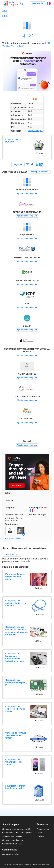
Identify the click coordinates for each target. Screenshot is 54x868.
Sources (9, 500)
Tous (5, 11)
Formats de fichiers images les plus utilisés (15, 577)
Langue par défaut (38, 508)
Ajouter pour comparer (39, 172)
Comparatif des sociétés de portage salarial (15, 709)
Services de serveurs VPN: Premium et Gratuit (16, 735)
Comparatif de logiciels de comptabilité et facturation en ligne (15, 657)
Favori (23, 35)
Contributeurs (12, 524)
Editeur (33, 515)
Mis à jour (10, 518)
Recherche (22, 3)
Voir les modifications (14, 538)
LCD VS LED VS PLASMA (13, 141)
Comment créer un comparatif (16, 829)
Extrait (8, 493)
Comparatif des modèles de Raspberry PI (16, 682)
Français (49, 3)
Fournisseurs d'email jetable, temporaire (16, 787)
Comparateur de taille (12, 844)
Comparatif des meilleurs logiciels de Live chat (16, 603)
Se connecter (37, 3)
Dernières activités (11, 854)
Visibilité (9, 515)
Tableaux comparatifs (12, 836)
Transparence (43, 829)
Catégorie (10, 508)
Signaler (18, 164)
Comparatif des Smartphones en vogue (13, 762)
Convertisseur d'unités (13, 840)
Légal (39, 833)
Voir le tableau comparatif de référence (23, 43)
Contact (40, 836)
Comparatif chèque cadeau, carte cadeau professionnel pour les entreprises (16, 631)
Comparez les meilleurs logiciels (17, 833)
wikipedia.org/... (35, 131)
